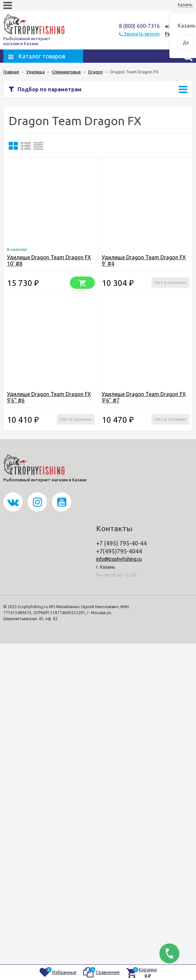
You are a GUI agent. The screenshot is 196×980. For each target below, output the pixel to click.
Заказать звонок (142, 34)
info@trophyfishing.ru (119, 559)
